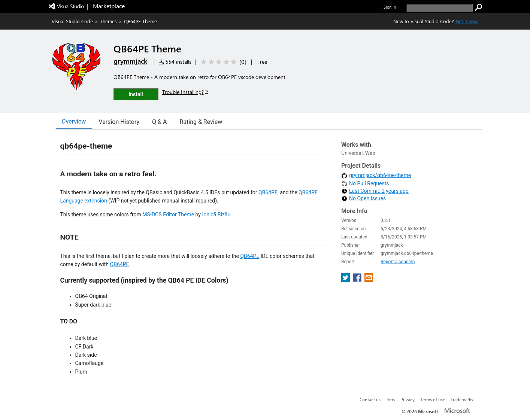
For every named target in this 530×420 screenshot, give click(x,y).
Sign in (390, 7)
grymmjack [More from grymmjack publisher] (130, 61)
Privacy (408, 399)
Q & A (159, 122)
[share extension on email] (369, 280)
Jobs (390, 399)
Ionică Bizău (216, 214)
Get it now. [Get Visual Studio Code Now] (467, 21)
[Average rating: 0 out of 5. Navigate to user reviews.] (222, 62)
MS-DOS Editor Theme (168, 214)
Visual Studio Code (72, 21)
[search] (440, 8)
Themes (108, 21)
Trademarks (462, 399)
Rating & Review (201, 122)
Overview (74, 121)
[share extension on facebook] (358, 280)
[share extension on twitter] (346, 280)
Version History (119, 122)
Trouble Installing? (186, 92)
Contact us (370, 399)
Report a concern (398, 262)
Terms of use (433, 399)
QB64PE (268, 192)
